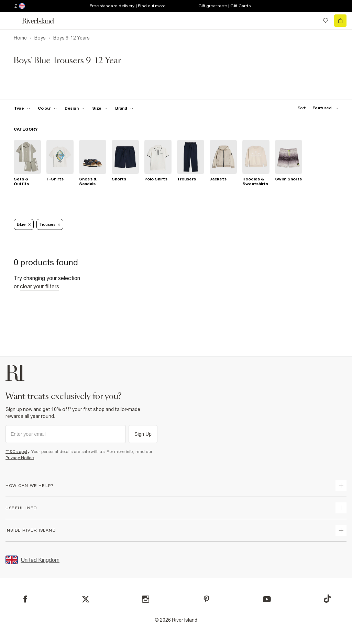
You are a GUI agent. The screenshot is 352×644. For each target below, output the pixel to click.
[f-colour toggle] (47, 108)
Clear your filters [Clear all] (40, 286)
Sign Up (143, 434)
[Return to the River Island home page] (43, 21)
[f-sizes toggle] (100, 108)
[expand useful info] (341, 508)
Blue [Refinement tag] (24, 224)
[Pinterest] (206, 599)
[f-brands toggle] (124, 108)
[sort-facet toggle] (316, 108)
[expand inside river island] (341, 530)
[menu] (12, 21)
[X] (86, 599)
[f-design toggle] (75, 108)
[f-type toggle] (22, 108)
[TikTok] (327, 599)
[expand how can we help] (341, 486)
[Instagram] (146, 599)
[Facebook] (25, 599)
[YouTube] (267, 599)
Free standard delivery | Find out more (128, 6)
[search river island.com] (311, 21)
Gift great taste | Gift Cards (224, 6)
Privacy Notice (20, 458)
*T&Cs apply (17, 452)
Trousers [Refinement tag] (50, 224)
